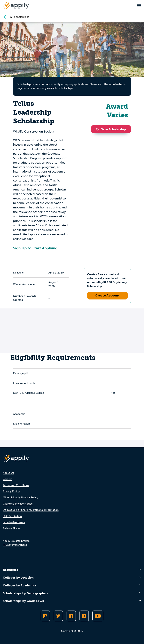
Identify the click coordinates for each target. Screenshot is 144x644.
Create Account (108, 295)
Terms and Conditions (16, 485)
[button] (99, 129)
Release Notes (12, 528)
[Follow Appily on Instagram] (45, 616)
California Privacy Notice (18, 504)
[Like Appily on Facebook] (71, 616)
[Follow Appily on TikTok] (84, 616)
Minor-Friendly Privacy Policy (20, 498)
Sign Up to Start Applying (35, 248)
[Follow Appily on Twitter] (58, 616)
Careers (7, 479)
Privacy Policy (11, 491)
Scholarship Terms (14, 522)
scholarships (117, 84)
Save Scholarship (111, 129)
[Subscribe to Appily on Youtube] (98, 616)
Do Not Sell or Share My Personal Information (31, 510)
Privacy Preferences (15, 545)
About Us (8, 473)
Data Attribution (12, 516)
